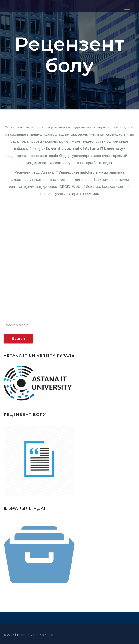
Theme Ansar (43, 635)
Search (18, 339)
